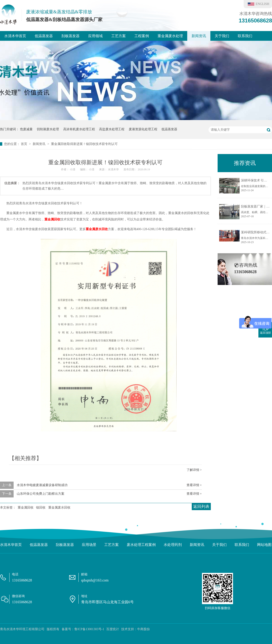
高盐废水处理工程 (112, 129)
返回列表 (201, 507)
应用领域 (95, 36)
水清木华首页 (15, 36)
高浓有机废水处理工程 (79, 129)
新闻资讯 (199, 36)
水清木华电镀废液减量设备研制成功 (42, 485)
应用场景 (89, 545)
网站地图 (264, 545)
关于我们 (222, 36)
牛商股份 (143, 629)
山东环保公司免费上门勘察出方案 (41, 494)
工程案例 (142, 36)
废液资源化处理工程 (143, 129)
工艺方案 (119, 36)
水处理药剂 (173, 545)
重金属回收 (52, 219)
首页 (24, 144)
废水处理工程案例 (141, 545)
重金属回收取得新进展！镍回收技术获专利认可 (84, 144)
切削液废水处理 (48, 129)
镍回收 (41, 508)
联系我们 (245, 36)
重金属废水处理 (170, 36)
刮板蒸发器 (70, 36)
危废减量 (26, 129)
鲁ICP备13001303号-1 (89, 629)
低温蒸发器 (44, 36)
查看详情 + (194, 485)
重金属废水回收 (97, 229)
